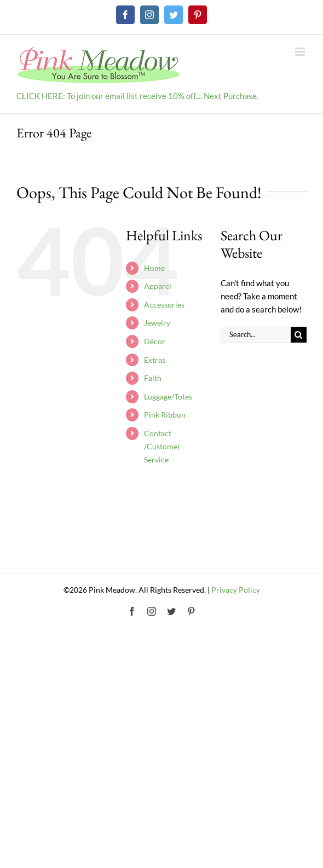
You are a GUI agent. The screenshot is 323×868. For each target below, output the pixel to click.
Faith (153, 378)
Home (154, 268)
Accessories (164, 305)
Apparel (158, 286)
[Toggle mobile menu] (301, 52)
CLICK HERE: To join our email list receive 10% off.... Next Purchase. (137, 96)
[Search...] (256, 335)
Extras (155, 360)
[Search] (299, 335)
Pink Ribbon (165, 415)
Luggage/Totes (168, 397)
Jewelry (157, 323)
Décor (155, 341)
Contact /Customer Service (162, 446)
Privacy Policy (236, 590)
